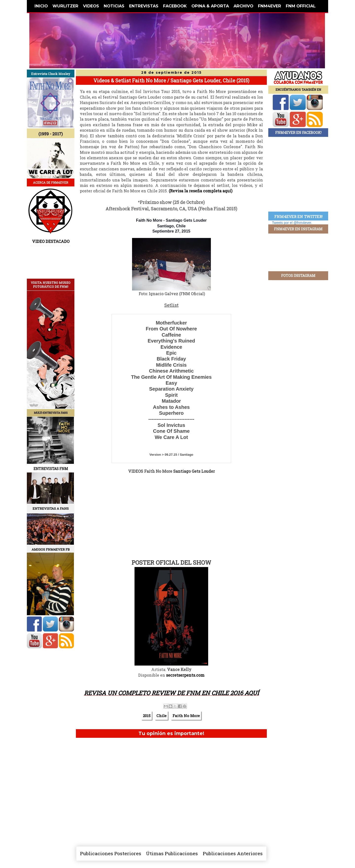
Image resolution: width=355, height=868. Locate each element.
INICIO (41, 6)
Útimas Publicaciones (172, 853)
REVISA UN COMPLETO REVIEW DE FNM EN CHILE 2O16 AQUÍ (171, 693)
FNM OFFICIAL (301, 6)
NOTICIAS (114, 6)
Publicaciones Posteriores (111, 853)
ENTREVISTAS (144, 6)
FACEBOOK (175, 6)
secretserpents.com (185, 675)
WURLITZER (65, 6)
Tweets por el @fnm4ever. (292, 223)
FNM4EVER (270, 6)
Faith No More (186, 716)
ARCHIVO (243, 6)
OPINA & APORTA (210, 6)
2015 (147, 716)
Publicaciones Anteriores (233, 853)
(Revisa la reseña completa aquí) (201, 191)
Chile (161, 716)
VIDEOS (91, 6)
